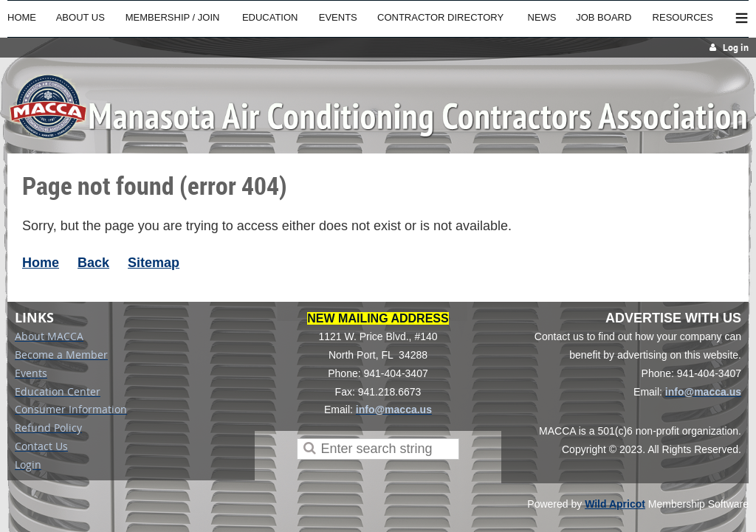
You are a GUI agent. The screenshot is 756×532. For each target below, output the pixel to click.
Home (41, 263)
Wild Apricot (615, 504)
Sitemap (154, 263)
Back (93, 263)
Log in (736, 48)
